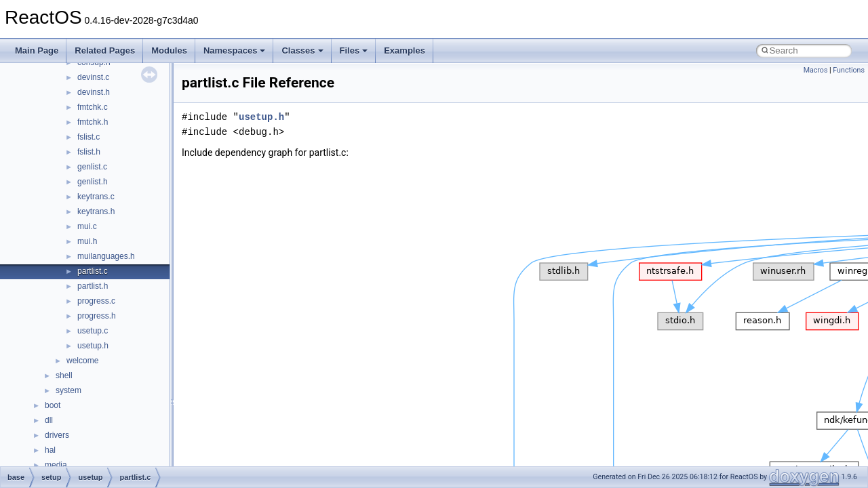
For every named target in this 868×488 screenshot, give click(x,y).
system (68, 390)
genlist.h (93, 182)
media (56, 465)
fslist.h (89, 152)
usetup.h (93, 346)
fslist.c (88, 137)
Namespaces (235, 50)
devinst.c (93, 77)
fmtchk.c (93, 107)
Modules (169, 50)
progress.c (96, 301)
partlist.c (93, 271)
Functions (849, 70)
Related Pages (105, 50)
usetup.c (93, 331)
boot (53, 405)
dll (49, 420)
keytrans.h (96, 211)
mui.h (87, 241)
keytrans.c (96, 197)
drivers (57, 435)
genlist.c (92, 167)
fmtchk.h (93, 122)
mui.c (87, 226)
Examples (405, 50)
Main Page (37, 50)
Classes (302, 50)
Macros (816, 70)
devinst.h (94, 92)
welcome (82, 361)
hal (50, 450)
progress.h (97, 316)
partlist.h (93, 286)
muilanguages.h (106, 256)
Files (354, 50)
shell (64, 375)
